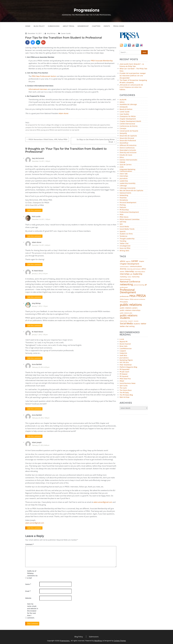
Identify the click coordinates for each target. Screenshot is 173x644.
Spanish (123, 231)
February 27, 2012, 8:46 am (41, 444)
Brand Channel (125, 344)
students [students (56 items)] (137, 324)
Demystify (123, 133)
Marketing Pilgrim (126, 360)
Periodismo (124, 200)
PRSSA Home (119, 26)
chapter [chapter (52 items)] (142, 261)
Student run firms (126, 234)
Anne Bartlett (37, 364)
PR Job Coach (124, 372)
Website (28, 597)
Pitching (123, 205)
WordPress (98, 640)
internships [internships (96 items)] (125, 274)
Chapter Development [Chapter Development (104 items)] (130, 264)
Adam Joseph (37, 441)
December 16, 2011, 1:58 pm (41, 219)
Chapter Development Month (130, 121)
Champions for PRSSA (128, 116)
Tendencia (123, 236)
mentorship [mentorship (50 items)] (136, 277)
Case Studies (124, 114)
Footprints (123, 353)
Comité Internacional (127, 124)
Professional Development (129, 212)
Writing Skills (124, 251)
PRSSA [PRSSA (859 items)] (141, 296)
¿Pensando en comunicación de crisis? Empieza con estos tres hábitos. (131, 87)
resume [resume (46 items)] (136, 321)
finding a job (74, 125)
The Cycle (123, 388)
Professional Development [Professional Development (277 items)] (128, 291)
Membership (83, 26)
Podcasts (123, 207)
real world (58, 130)
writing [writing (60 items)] (132, 326)
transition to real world (71, 130)
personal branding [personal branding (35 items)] (139, 285)
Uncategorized (125, 246)
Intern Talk (124, 174)
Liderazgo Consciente (127, 188)
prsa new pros (31, 130)
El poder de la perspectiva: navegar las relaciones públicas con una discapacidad (133, 76)
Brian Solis (124, 346)
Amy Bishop (51, 33)
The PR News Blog (126, 395)
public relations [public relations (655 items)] (131, 305)
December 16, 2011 (35, 33)
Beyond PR (124, 342)
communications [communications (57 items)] (136, 266)
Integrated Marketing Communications (127, 170)
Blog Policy (39, 26)
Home (28, 26)
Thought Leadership (127, 239)
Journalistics (124, 358)
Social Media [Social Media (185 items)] (126, 323)
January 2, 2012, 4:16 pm (40, 273)
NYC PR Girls (124, 362)
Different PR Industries (128, 145)
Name (28, 583)
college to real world (61, 125)
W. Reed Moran (38, 270)
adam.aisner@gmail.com (103, 501)
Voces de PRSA (125, 248)
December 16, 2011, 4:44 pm (41, 245)
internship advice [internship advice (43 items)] (140, 272)
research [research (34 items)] (130, 321)
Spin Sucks (124, 386)
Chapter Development (128, 119)
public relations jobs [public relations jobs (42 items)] (126, 313)
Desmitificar (124, 143)
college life (50, 125)
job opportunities (104, 125)
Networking (124, 195)
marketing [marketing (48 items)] (123, 277)
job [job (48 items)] (131, 274)
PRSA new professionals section (101, 127)
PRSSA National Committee (130, 219)
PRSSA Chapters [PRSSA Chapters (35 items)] (124, 299)
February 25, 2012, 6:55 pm (41, 366)
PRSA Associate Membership (102, 61)
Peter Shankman (126, 365)
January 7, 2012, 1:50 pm (40, 334)
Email (28, 590)
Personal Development (128, 203)
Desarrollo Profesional (128, 141)
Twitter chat (124, 244)
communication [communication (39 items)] (124, 266)
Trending (123, 241)
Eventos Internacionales (128, 160)
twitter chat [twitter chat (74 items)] (124, 326)
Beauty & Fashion (126, 109)
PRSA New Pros (125, 379)
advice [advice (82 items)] (123, 261)
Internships (124, 176)
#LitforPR (123, 100)
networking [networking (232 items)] (126, 284)
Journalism (124, 179)
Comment (30, 543)
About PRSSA (69, 26)
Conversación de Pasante (129, 131)
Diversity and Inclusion (128, 153)
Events (107, 26)
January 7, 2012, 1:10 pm (40, 306)
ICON (122, 167)
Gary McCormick (38, 158)
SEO (121, 224)
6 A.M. (122, 339)
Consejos (123, 129)
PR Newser (124, 374)
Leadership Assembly (127, 183)
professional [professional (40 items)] (124, 287)
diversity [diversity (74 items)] (123, 269)
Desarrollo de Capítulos (128, 136)
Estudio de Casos (126, 155)
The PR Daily (124, 393)
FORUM (122, 162)
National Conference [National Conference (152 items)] (130, 281)
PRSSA (52, 130)
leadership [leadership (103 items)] (138, 274)
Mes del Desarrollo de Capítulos (131, 191)
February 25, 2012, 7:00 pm (41, 417)
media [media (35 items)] (129, 277)
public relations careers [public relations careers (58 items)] (129, 308)
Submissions (54, 26)
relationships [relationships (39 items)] (124, 321)
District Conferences (127, 148)
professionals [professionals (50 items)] (124, 296)
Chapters (96, 26)
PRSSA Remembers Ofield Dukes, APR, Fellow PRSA (48, 139)
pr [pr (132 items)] (146, 285)
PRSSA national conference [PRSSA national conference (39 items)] (137, 299)
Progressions (65, 640)
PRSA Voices (124, 217)
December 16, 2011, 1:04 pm (41, 161)
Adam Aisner (37, 242)
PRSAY (122, 381)
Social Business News (128, 383)
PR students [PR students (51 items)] (124, 302)
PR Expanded (124, 369)
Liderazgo (123, 186)
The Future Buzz (126, 390)
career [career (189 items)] (135, 261)
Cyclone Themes (120, 640)
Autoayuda (124, 107)
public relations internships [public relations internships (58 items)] (130, 310)
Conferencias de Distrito (129, 126)
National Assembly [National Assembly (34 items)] (125, 279)
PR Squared (124, 376)
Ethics (122, 157)
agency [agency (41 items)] (128, 261)
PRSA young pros (43, 130)
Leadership (124, 181)
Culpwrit (123, 351)
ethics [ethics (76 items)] (144, 269)
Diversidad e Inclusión (128, 150)
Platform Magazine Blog (128, 367)
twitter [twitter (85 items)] (144, 324)
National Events (125, 193)
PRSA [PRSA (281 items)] (133, 296)
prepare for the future (34, 127)
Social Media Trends (127, 229)
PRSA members (84, 127)
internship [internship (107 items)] (129, 271)
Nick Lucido (36, 216)
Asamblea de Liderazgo (128, 104)
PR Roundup (124, 210)
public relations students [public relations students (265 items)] (129, 317)
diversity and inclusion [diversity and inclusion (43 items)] (134, 269)
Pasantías (123, 198)
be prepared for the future (35, 125)
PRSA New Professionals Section (44, 76)
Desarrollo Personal (127, 138)
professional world (49, 127)
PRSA (121, 215)
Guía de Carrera (126, 165)
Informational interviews (38, 89)
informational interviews (88, 125)
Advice (122, 102)
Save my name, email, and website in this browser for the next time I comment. (33, 610)
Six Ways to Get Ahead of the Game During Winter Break (96, 141)
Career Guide (66, 33)
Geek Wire (123, 355)
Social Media (124, 227)
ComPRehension (126, 348)
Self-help (123, 222)
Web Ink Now (124, 397)
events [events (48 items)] (122, 272)
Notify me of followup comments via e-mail (32, 573)
